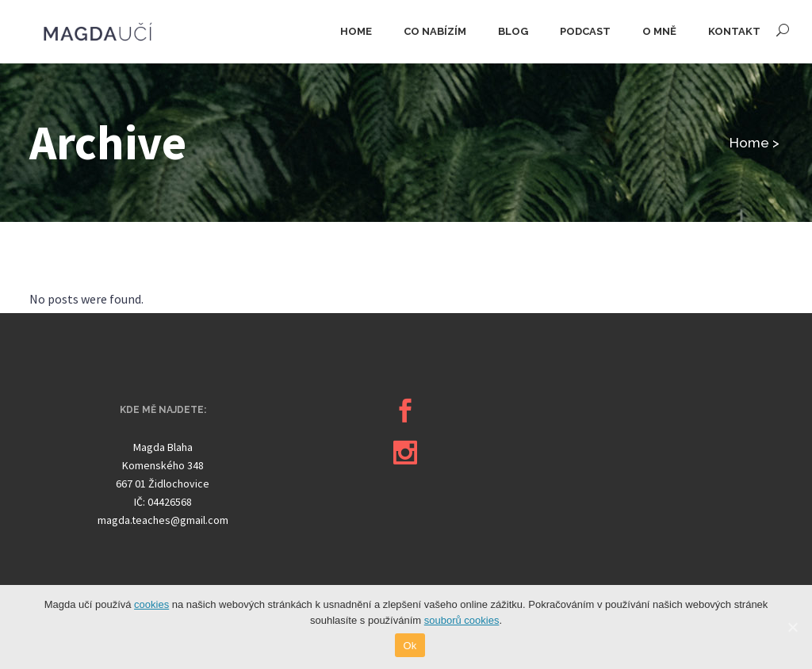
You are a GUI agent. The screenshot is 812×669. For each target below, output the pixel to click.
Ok (410, 646)
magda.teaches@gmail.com (163, 520)
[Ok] (792, 627)
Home (749, 143)
